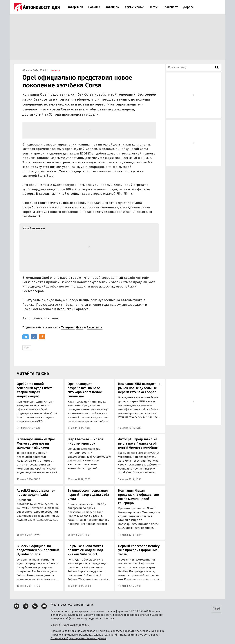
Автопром (112, 7)
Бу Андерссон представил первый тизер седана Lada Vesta (88, 495)
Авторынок (75, 7)
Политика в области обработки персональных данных (131, 631)
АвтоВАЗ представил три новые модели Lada (36, 493)
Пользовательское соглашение (139, 635)
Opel (27, 348)
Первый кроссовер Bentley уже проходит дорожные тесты (139, 550)
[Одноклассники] (42, 337)
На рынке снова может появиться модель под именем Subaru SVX (85, 550)
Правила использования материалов (73, 631)
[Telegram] (26, 337)
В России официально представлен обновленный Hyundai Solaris (38, 550)
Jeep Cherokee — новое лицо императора (85, 441)
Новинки (94, 7)
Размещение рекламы (76, 625)
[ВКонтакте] (34, 337)
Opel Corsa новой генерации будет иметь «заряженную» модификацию (35, 390)
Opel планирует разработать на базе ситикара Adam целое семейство (85, 390)
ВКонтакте (95, 327)
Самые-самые (134, 7)
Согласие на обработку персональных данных (78, 638)
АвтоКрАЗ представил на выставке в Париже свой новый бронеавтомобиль (138, 443)
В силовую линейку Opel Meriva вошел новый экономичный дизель (36, 443)
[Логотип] (37, 7)
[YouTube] (44, 606)
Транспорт (170, 7)
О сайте (55, 625)
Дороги (188, 7)
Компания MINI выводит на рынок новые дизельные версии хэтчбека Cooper (139, 388)
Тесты (153, 7)
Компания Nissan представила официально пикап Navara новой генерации (139, 497)
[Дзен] (17, 606)
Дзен (80, 327)
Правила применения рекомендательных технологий (85, 635)
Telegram (68, 327)
